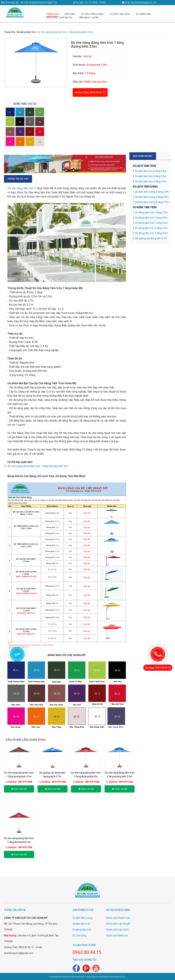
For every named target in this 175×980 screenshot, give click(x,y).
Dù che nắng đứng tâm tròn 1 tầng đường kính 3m (38, 466)
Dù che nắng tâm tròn (20, 188)
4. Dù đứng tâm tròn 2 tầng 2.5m (150, 228)
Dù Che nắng (79, 936)
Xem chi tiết (19, 789)
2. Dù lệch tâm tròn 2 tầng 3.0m (150, 176)
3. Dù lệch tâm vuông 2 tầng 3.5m (151, 202)
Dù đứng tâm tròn (26, 32)
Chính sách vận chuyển (118, 924)
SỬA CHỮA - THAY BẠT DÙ (59, 18)
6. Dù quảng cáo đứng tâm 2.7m (150, 238)
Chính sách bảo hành (117, 930)
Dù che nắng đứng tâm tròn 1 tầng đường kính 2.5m (65, 32)
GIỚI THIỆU (70, 14)
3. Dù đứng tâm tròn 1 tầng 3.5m (150, 223)
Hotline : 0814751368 (20, 782)
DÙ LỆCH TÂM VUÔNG (92, 14)
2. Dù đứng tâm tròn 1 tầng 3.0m (150, 218)
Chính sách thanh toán (118, 918)
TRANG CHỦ (52, 14)
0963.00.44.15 (97, 92)
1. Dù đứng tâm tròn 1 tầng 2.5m (150, 212)
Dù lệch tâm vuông (83, 918)
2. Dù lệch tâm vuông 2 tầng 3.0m (151, 197)
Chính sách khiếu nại (117, 936)
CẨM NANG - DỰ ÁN (89, 18)
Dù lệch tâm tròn (81, 924)
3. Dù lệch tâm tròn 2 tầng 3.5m (150, 181)
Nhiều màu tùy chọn (95, 82)
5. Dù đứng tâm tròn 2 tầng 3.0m (150, 233)
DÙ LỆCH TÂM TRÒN (120, 14)
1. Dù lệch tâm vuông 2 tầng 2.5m (151, 192)
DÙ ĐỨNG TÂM (143, 14)
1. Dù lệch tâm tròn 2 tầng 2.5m (150, 171)
